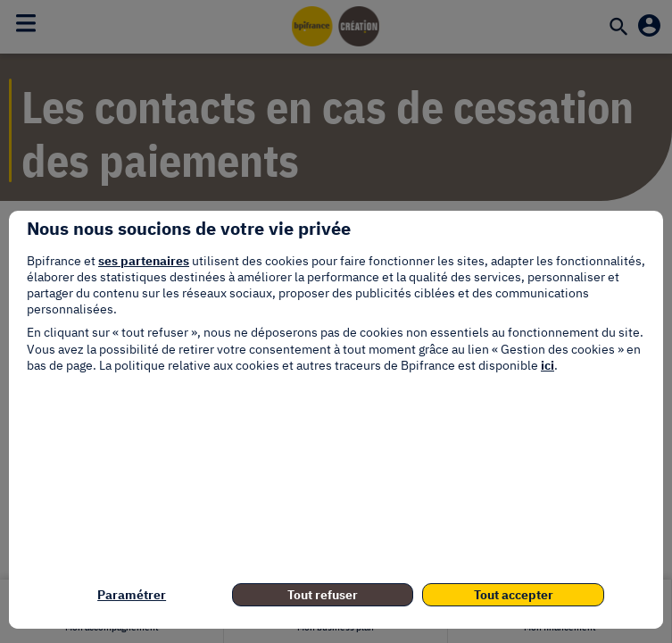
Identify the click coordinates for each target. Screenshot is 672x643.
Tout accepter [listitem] (514, 595)
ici (548, 365)
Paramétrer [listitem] (132, 595)
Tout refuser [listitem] (323, 595)
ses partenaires (144, 261)
